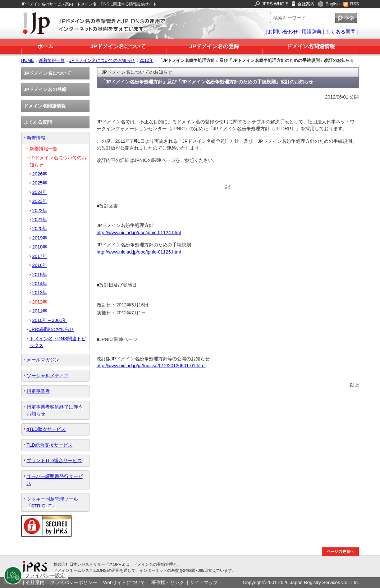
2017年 (40, 256)
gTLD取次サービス (46, 429)
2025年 (40, 183)
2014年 (40, 284)
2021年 (40, 220)
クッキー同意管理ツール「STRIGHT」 (52, 502)
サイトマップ (204, 582)
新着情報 (36, 138)
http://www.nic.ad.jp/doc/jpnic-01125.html (139, 252)
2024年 (40, 192)
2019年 (40, 238)
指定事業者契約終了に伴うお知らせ (55, 410)
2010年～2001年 (50, 320)
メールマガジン (43, 360)
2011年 (40, 311)
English (332, 4)
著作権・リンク (168, 582)
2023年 (40, 201)
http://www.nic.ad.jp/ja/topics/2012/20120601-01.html (151, 366)
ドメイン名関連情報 (311, 46)
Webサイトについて (124, 582)
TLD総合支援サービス (50, 445)
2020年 (40, 229)
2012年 (146, 60)
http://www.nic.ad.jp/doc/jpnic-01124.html (139, 233)
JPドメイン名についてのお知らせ (102, 60)
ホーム (45, 46)
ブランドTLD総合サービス (54, 461)
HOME (28, 60)
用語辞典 (312, 32)
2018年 (40, 247)
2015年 (40, 275)
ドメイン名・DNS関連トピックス (58, 342)
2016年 (40, 265)
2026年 (40, 174)
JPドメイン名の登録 (214, 46)
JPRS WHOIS (275, 4)
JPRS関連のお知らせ (52, 329)
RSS (355, 4)
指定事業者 (38, 391)
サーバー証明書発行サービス (55, 480)
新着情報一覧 (52, 60)
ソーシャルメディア (48, 376)
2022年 (40, 211)
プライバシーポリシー (74, 582)
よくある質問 (340, 32)
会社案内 (306, 4)
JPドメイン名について (118, 46)
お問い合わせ (283, 32)
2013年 (40, 293)
